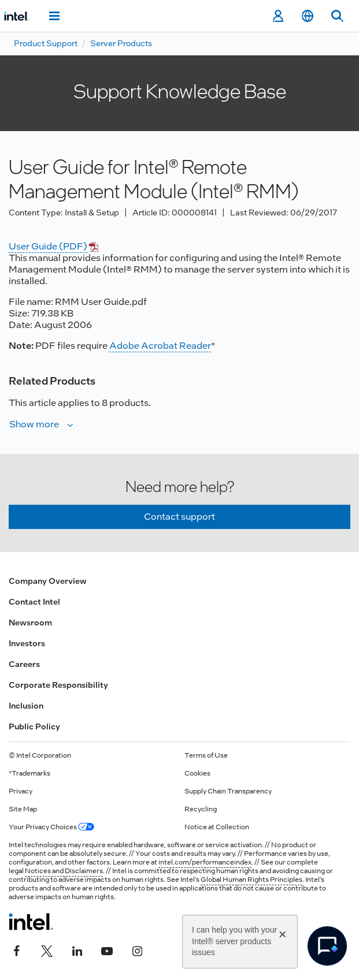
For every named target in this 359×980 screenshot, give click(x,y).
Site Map (23, 809)
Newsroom (30, 623)
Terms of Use (206, 755)
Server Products (121, 43)
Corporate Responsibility (58, 685)
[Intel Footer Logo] (31, 922)
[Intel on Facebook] (17, 949)
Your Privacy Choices (51, 827)
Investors (27, 643)
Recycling (201, 809)
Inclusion (26, 706)
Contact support (179, 517)
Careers (24, 664)
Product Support (46, 43)
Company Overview (48, 581)
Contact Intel (34, 602)
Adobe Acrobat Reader (160, 346)
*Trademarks (29, 773)
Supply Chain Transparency (228, 791)
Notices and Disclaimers (64, 871)
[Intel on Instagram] (137, 949)
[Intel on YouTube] (107, 949)
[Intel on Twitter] (47, 949)
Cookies (197, 773)
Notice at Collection (217, 827)
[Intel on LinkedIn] (77, 949)
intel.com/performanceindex (205, 862)
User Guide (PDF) (48, 246)
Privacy (21, 791)
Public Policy (34, 726)
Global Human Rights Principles (251, 880)
